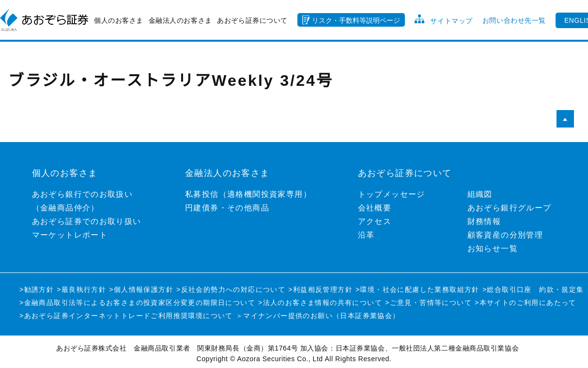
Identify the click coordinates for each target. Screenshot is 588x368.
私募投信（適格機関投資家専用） (248, 194)
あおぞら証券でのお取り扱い (87, 221)
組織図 (480, 194)
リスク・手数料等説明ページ (356, 20)
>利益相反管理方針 (320, 289)
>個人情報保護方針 (141, 289)
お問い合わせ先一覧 (514, 20)
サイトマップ (451, 21)
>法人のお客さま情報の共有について (320, 303)
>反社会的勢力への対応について (231, 289)
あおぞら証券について (252, 20)
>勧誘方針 (37, 289)
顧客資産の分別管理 (505, 235)
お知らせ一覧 (493, 248)
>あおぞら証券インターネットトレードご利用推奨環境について (126, 316)
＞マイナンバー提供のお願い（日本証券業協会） (318, 316)
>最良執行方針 (81, 289)
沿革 (366, 235)
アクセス (375, 221)
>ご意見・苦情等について (428, 303)
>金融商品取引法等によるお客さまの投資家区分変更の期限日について (137, 303)
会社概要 (375, 208)
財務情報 (484, 221)
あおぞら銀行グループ (510, 208)
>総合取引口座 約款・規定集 (533, 289)
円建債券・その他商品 (227, 208)
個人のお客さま (119, 20)
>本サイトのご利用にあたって (526, 303)
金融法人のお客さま (180, 20)
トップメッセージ (392, 194)
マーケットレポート (70, 235)
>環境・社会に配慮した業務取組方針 (418, 289)
